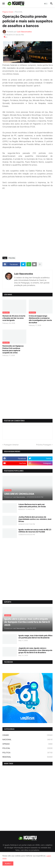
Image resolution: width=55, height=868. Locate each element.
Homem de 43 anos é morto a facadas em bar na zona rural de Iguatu (14, 318)
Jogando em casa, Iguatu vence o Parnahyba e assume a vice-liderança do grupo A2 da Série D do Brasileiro (35, 650)
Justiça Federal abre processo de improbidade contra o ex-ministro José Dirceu (35, 519)
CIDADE (27, 735)
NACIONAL (27, 740)
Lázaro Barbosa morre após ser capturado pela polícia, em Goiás (32, 505)
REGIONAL (27, 757)
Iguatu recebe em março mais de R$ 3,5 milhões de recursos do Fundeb (35, 531)
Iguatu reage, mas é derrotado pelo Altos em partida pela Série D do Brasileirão (35, 637)
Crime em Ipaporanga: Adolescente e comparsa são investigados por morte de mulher (40, 319)
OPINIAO (27, 744)
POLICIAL (19, 12)
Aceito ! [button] (8, 863)
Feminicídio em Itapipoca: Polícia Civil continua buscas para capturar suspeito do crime (13, 349)
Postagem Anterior (11, 445)
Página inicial (8, 12)
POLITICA (27, 753)
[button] (3, 4)
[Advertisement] (27, 226)
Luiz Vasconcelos (24, 274)
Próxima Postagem (44, 445)
